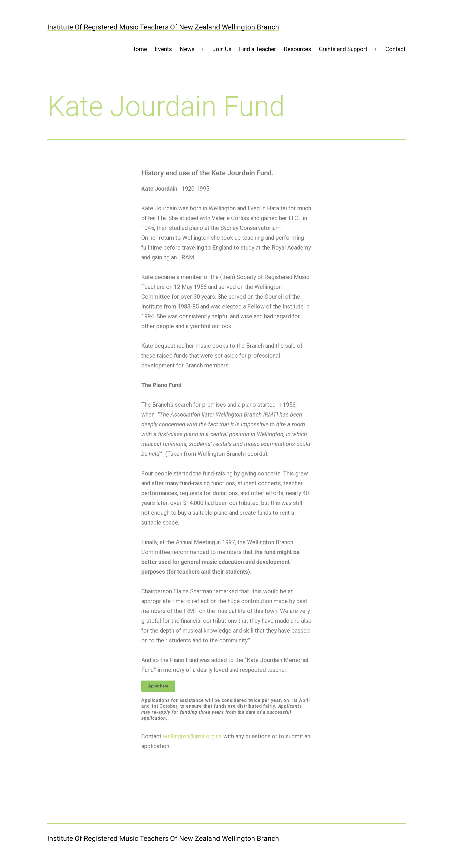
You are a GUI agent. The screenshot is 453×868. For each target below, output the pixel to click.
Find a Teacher (258, 49)
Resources (297, 49)
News (187, 49)
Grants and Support (343, 49)
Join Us (222, 49)
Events (163, 49)
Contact (396, 49)
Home (139, 49)
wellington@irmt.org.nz (192, 736)
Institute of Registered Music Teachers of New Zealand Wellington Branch (163, 27)
